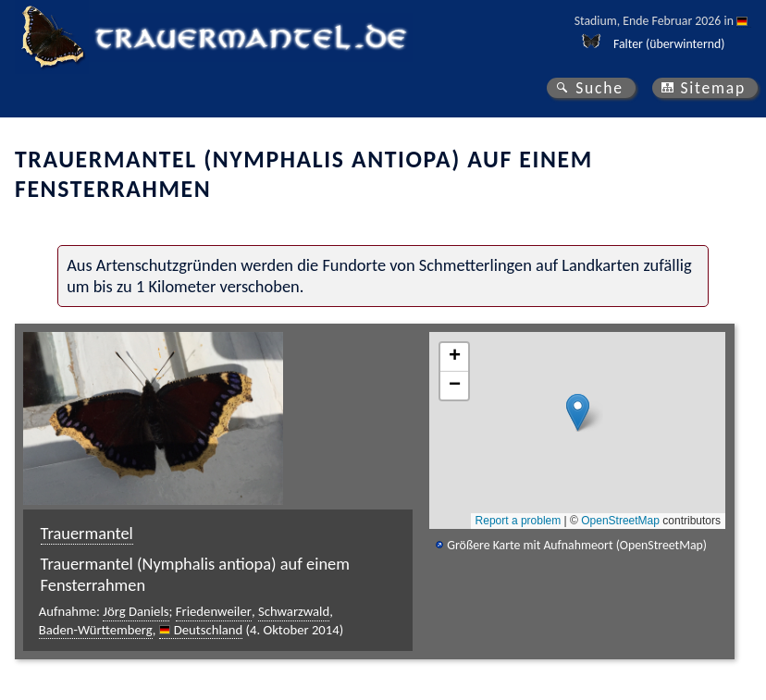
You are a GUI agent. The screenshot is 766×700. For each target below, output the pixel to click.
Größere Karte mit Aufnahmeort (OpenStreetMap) (577, 545)
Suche (599, 88)
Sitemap (713, 88)
